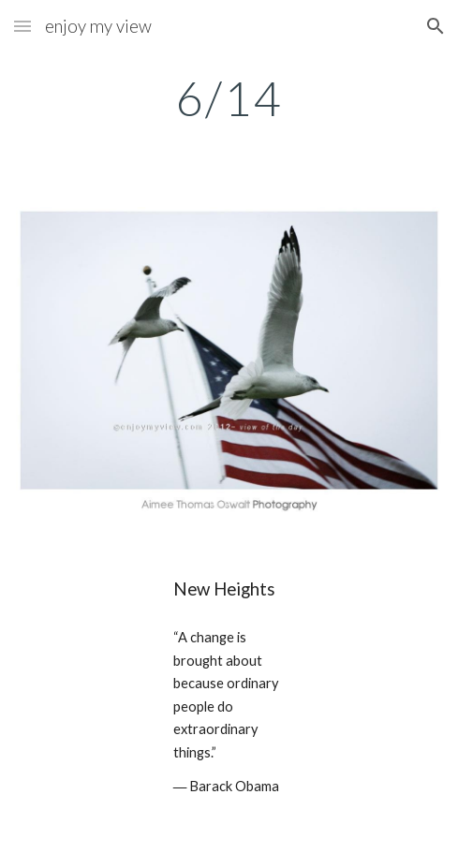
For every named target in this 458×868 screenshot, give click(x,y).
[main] (229, 98)
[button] (22, 26)
